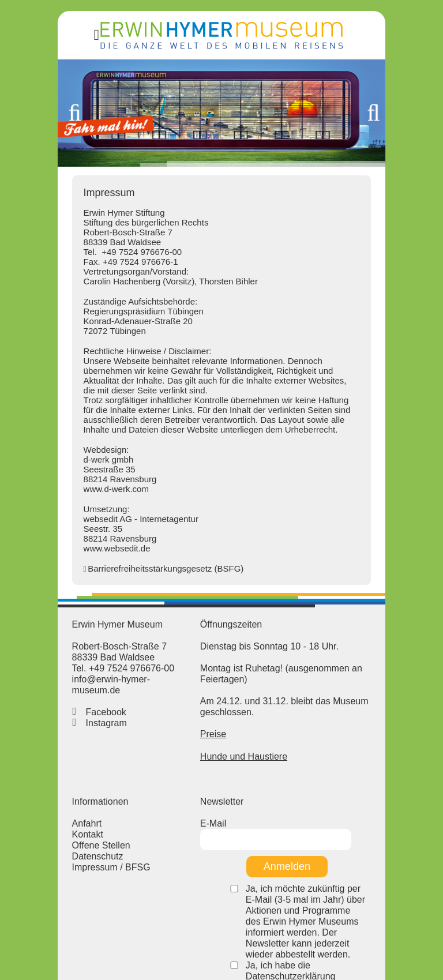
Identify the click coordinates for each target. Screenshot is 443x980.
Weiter (415, 128)
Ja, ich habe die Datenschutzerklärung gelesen (316, 927)
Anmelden (279, 844)
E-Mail (205, 818)
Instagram (60, 723)
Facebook (59, 712)
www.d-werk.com (70, 499)
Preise (205, 723)
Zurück (28, 128)
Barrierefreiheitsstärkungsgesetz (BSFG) (119, 579)
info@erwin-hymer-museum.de (89, 690)
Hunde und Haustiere (236, 745)
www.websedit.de (70, 559)
